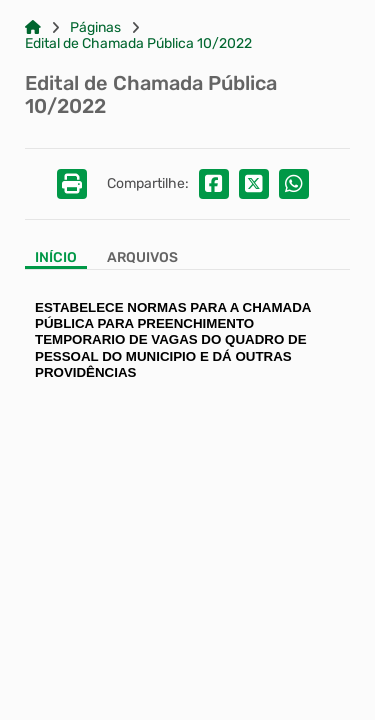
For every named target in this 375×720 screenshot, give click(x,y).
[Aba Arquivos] (142, 259)
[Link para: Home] (33, 28)
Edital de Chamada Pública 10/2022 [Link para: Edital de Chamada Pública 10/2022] (138, 44)
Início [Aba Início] (56, 258)
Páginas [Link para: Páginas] (95, 28)
